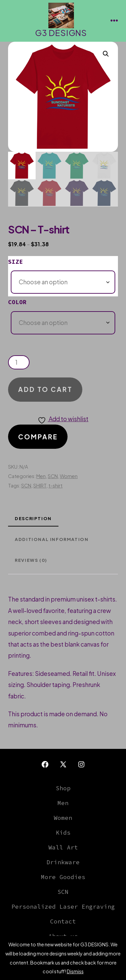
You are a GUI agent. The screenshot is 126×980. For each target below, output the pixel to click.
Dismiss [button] (75, 971)
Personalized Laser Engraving (63, 907)
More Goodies (63, 877)
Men (41, 476)
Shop (63, 788)
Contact (63, 921)
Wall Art (63, 847)
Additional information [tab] (52, 539)
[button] (106, 54)
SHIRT (40, 485)
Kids (63, 833)
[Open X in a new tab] (63, 764)
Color (17, 302)
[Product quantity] (19, 362)
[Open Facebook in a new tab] (45, 764)
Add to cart (45, 389)
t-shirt (55, 485)
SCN (53, 476)
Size (15, 262)
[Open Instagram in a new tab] (81, 764)
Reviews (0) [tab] (31, 560)
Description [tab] (33, 518)
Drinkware (63, 862)
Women (69, 476)
